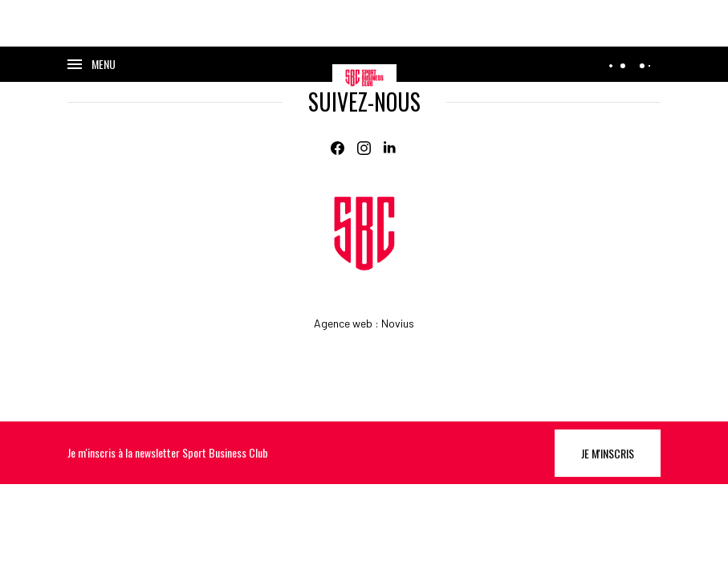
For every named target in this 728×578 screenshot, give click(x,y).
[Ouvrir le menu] (92, 64)
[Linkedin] (390, 148)
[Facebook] (338, 148)
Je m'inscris (608, 453)
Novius (398, 323)
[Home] (364, 234)
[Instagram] (364, 148)
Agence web (343, 323)
